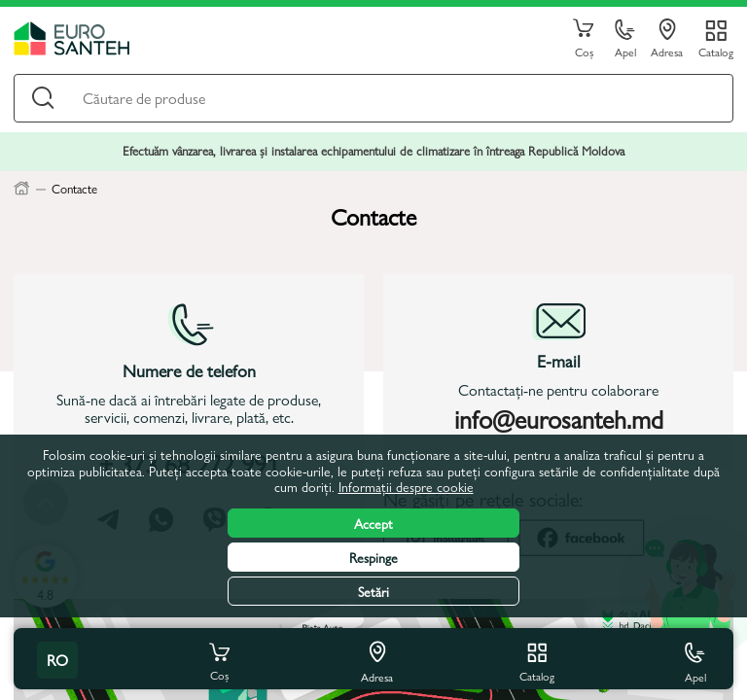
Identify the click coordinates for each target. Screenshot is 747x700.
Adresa (667, 39)
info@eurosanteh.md (559, 418)
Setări (373, 591)
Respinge (373, 557)
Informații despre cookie (406, 486)
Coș (584, 39)
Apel (625, 39)
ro (57, 660)
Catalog (716, 51)
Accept (373, 523)
